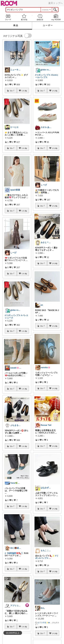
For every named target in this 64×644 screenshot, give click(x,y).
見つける (24, 17)
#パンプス (44, 558)
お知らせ (40, 17)
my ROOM (56, 17)
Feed (8, 17)
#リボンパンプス (13, 315)
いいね (24, 91)
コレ (12, 91)
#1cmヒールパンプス (47, 76)
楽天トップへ (55, 3)
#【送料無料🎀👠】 (14, 553)
